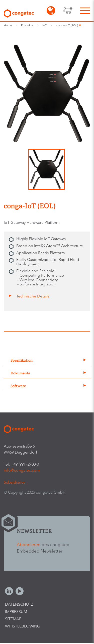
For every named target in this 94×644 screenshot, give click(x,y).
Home (8, 25)
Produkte (27, 25)
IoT (44, 25)
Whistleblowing (23, 626)
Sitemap (13, 619)
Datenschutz (19, 604)
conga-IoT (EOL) (67, 25)
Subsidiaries (15, 482)
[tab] (47, 361)
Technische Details (33, 296)
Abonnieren (29, 544)
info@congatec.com (22, 470)
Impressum (16, 612)
